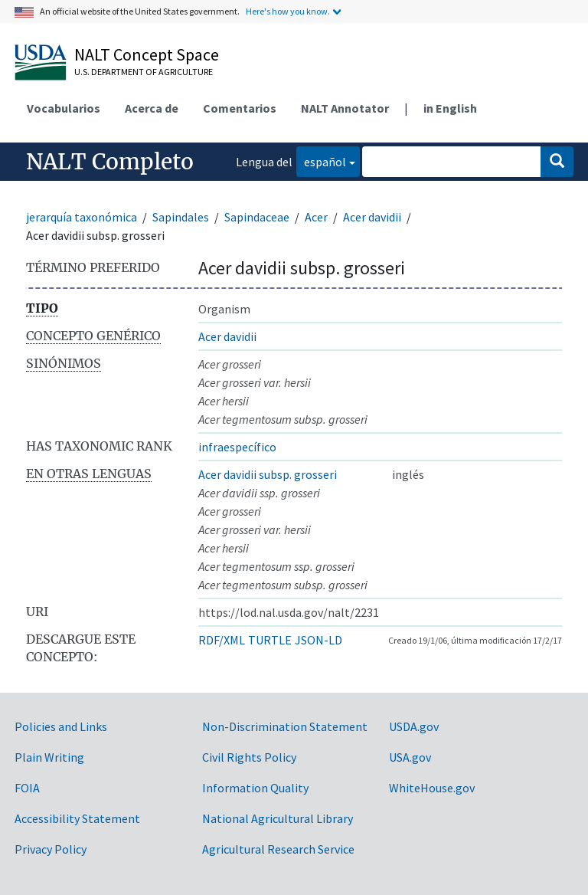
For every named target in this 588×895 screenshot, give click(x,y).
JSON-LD (318, 640)
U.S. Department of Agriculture (144, 72)
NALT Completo (110, 162)
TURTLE (270, 640)
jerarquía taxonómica (82, 217)
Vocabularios (64, 108)
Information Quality (255, 788)
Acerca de (152, 108)
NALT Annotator (345, 108)
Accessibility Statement (77, 818)
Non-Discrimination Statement (285, 726)
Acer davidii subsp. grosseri (268, 474)
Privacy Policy (51, 849)
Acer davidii (372, 217)
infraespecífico (237, 447)
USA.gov (410, 757)
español (321, 161)
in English (450, 108)
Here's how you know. (288, 11)
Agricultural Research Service (278, 849)
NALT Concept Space (147, 54)
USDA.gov (414, 726)
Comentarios (240, 108)
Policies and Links (61, 726)
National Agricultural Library (278, 818)
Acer (316, 217)
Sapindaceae (257, 217)
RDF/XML (222, 640)
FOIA (27, 788)
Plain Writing (49, 757)
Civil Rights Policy (249, 757)
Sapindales (181, 217)
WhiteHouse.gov (432, 788)
